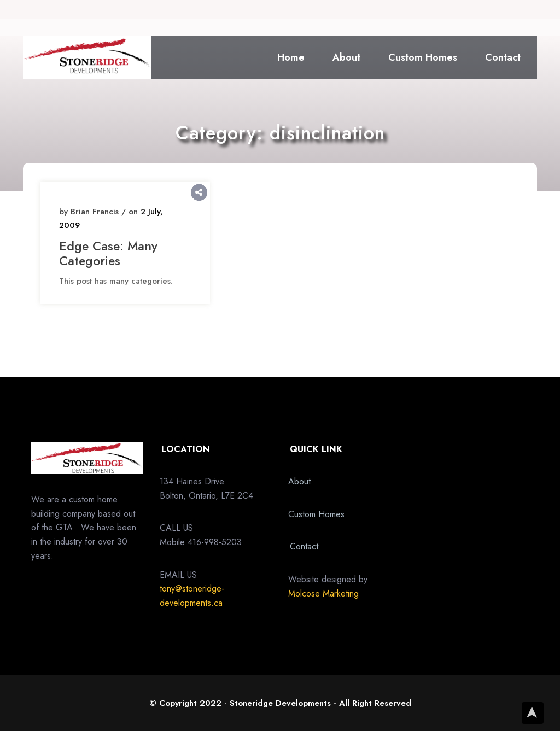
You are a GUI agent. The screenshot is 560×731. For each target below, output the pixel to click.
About (346, 57)
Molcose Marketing (323, 593)
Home (291, 57)
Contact (503, 57)
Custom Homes (423, 57)
